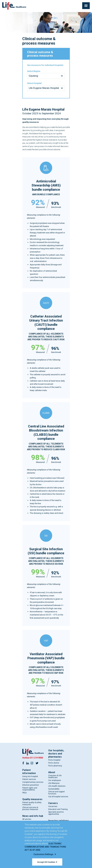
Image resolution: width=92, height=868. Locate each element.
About (52, 772)
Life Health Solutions (57, 786)
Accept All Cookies (47, 862)
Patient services (29, 779)
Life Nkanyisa (54, 783)
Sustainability (54, 789)
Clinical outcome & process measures (30, 809)
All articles (27, 819)
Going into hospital (30, 776)
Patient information (29, 772)
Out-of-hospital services (58, 797)
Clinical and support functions (56, 793)
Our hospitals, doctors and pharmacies (56, 754)
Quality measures (32, 799)
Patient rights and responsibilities (30, 789)
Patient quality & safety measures (32, 804)
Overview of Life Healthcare (55, 777)
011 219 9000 (36, 758)
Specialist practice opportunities (56, 813)
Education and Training (58, 809)
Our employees (55, 780)
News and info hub (33, 816)
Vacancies (53, 806)
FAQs (25, 793)
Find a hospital (54, 760)
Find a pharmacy (55, 766)
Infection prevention (31, 785)
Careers (53, 803)
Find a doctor (54, 763)
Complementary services (33, 782)
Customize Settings (45, 854)
